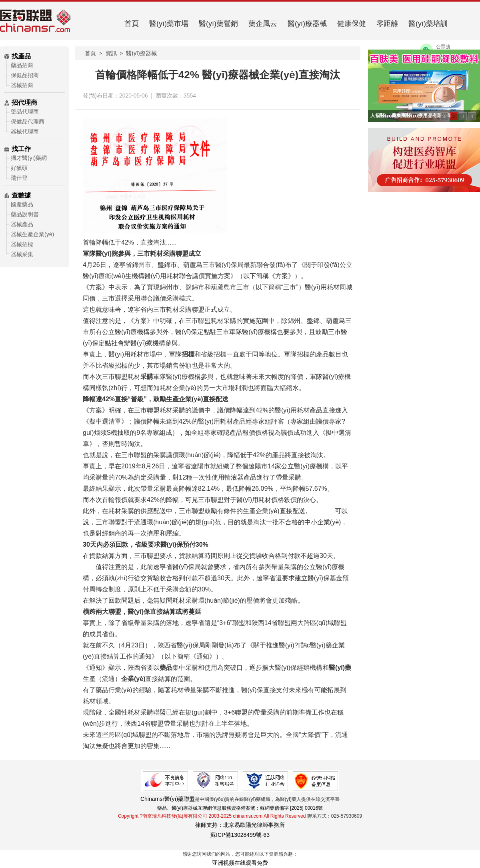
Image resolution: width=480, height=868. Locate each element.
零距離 (387, 24)
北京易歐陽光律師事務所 (254, 825)
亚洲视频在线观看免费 (240, 863)
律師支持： (209, 825)
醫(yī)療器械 (307, 24)
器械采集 (22, 254)
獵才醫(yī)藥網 (29, 158)
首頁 (132, 24)
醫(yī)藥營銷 (218, 24)
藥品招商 (22, 65)
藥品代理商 (25, 111)
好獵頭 (19, 168)
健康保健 (352, 24)
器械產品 (22, 224)
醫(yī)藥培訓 (428, 24)
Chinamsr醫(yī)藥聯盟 (168, 799)
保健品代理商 (28, 121)
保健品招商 (25, 75)
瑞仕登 (19, 178)
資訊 (111, 53)
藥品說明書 (25, 214)
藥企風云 (263, 24)
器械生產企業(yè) (32, 234)
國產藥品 (22, 204)
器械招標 (22, 244)
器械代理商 (25, 131)
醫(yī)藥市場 (169, 24)
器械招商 (22, 85)
